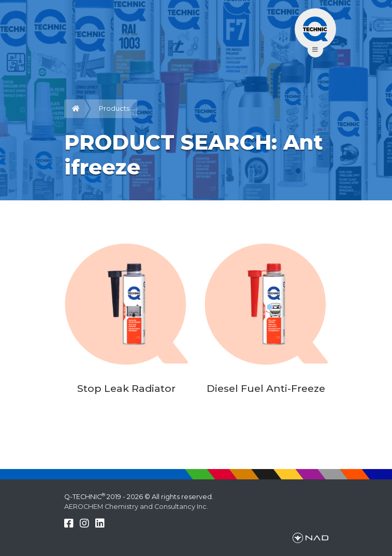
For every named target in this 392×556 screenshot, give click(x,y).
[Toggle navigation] (315, 29)
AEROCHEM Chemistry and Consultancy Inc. (136, 507)
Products (114, 108)
